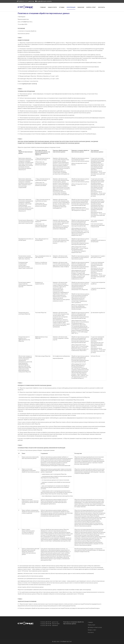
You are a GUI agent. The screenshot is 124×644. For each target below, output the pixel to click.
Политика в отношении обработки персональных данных (73, 623)
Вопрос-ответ (91, 7)
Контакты (101, 7)
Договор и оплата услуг (95, 627)
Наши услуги (52, 7)
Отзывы (62, 7)
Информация (71, 7)
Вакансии (81, 7)
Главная (43, 7)
